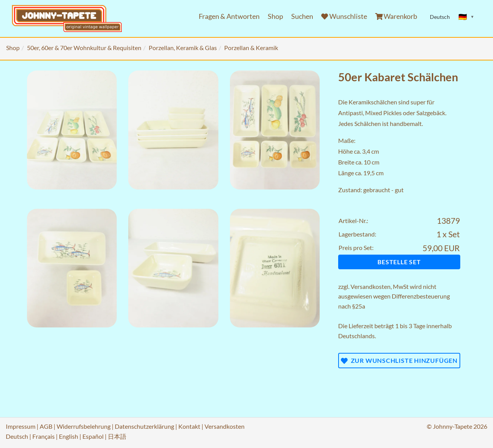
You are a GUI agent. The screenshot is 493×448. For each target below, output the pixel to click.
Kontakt (189, 426)
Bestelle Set (399, 262)
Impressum (21, 426)
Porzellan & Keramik (251, 48)
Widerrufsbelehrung (84, 426)
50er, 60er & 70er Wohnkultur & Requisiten (84, 48)
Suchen (302, 16)
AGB (46, 426)
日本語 (117, 436)
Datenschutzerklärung (144, 426)
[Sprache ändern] (466, 17)
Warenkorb (396, 16)
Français (44, 436)
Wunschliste (344, 16)
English (69, 436)
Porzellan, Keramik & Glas (183, 48)
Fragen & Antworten (229, 16)
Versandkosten (371, 286)
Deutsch (17, 436)
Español (93, 436)
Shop (275, 16)
